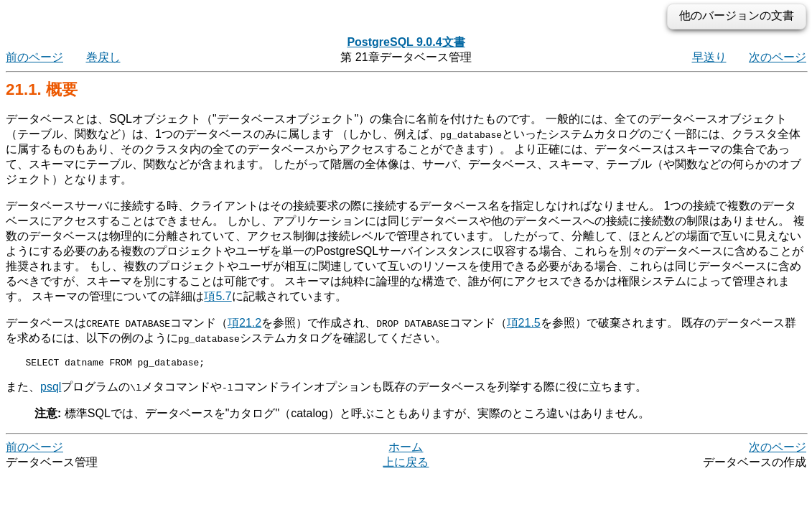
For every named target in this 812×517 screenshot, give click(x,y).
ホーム (406, 449)
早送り (709, 57)
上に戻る (406, 464)
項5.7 (218, 296)
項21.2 (244, 323)
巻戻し (103, 57)
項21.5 (524, 323)
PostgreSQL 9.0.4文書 (406, 42)
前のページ (34, 57)
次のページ (778, 57)
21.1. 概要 (42, 89)
